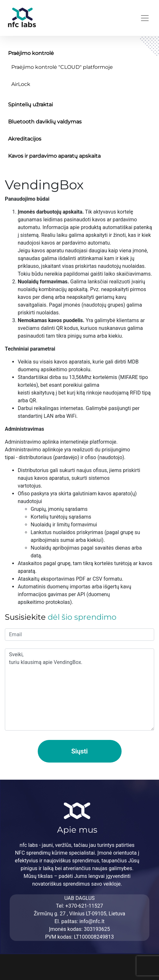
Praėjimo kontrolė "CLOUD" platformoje (62, 67)
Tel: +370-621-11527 (80, 906)
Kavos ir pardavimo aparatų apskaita (54, 156)
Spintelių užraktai (30, 105)
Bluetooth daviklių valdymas (45, 122)
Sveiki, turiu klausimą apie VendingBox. (79, 690)
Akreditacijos (25, 139)
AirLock (21, 84)
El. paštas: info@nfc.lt (79, 921)
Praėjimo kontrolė (31, 53)
